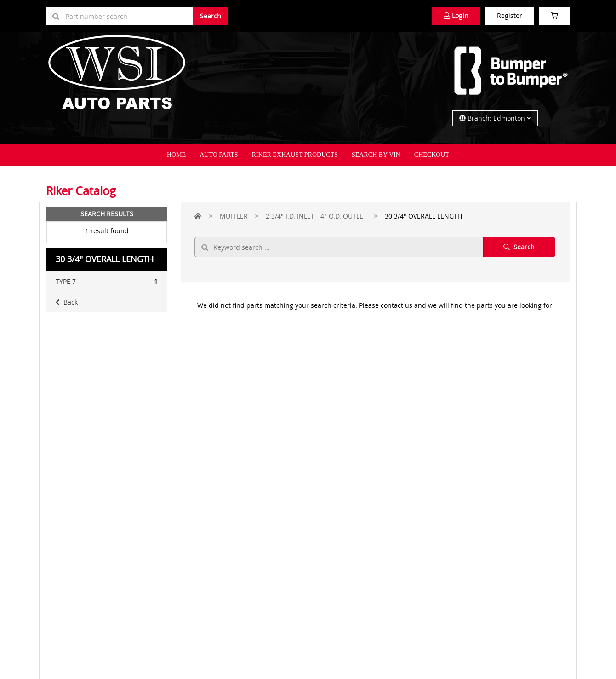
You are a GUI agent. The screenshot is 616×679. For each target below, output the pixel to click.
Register (510, 15)
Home (176, 155)
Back (67, 302)
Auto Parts (219, 155)
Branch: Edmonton (495, 118)
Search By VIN (376, 155)
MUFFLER (234, 216)
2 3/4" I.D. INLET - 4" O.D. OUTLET (316, 216)
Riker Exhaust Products (295, 155)
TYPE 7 (107, 282)
